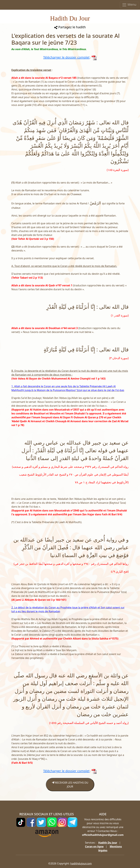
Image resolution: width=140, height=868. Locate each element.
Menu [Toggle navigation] (129, 5)
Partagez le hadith (70, 27)
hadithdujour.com (81, 863)
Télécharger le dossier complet (66, 57)
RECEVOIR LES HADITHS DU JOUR (70, 785)
